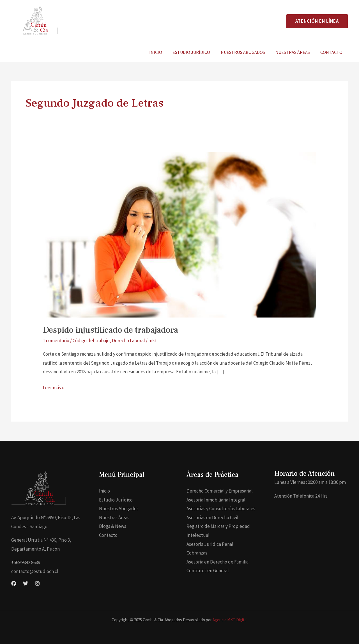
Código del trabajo (91, 341)
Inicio (162, 52)
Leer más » (53, 387)
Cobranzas (197, 553)
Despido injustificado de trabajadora (111, 330)
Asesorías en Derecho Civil (212, 517)
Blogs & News (113, 526)
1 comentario (56, 341)
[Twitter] (26, 583)
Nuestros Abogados (247, 52)
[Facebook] (14, 583)
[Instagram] (37, 583)
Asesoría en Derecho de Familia (218, 562)
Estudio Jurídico (197, 52)
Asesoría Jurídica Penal (210, 544)
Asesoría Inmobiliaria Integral (216, 500)
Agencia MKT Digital (230, 620)
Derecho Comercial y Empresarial (220, 491)
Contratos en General (208, 571)
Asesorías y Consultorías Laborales (221, 509)
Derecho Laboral (128, 341)
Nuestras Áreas (295, 52)
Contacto (332, 52)
